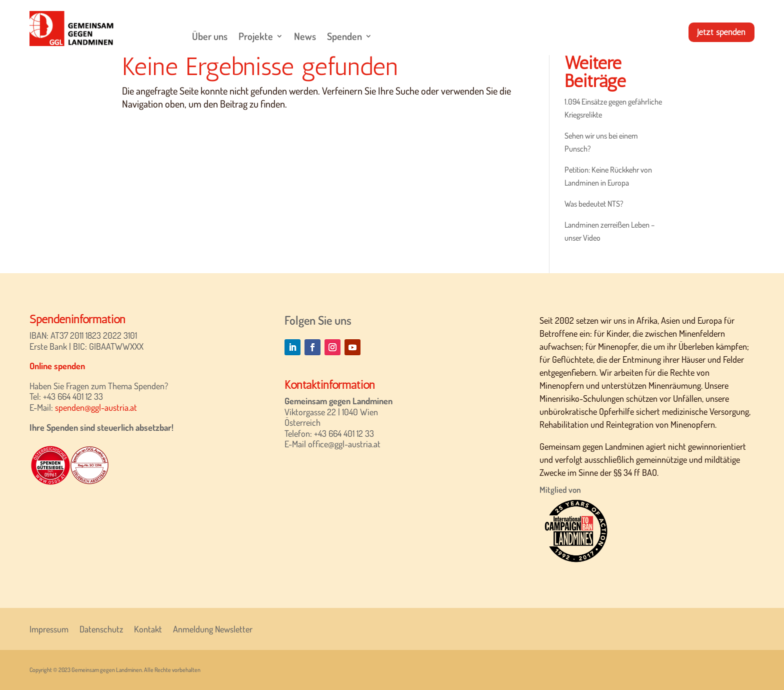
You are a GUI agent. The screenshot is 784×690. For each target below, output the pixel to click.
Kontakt (148, 628)
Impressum (49, 628)
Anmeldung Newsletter (213, 628)
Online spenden (57, 366)
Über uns (210, 36)
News (305, 36)
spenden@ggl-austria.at (96, 407)
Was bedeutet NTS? (594, 204)
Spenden (344, 36)
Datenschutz (101, 628)
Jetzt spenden (721, 32)
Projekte (256, 36)
